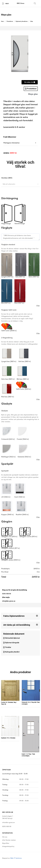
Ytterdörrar (10, 21)
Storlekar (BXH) (7, 178)
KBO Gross (21, 3)
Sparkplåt (5, 471)
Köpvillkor (6, 843)
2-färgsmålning (7, 338)
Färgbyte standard (8, 245)
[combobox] (20, 184)
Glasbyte (5, 411)
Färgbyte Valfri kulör (9, 310)
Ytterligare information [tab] (11, 143)
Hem (2, 21)
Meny (7, 4)
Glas (32, 21)
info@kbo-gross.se (8, 823)
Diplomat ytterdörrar (22, 21)
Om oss (5, 837)
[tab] (20, 143)
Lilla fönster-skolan (9, 840)
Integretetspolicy (8, 847)
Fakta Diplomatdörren (14, 616)
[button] (20, 616)
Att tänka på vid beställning (17, 625)
